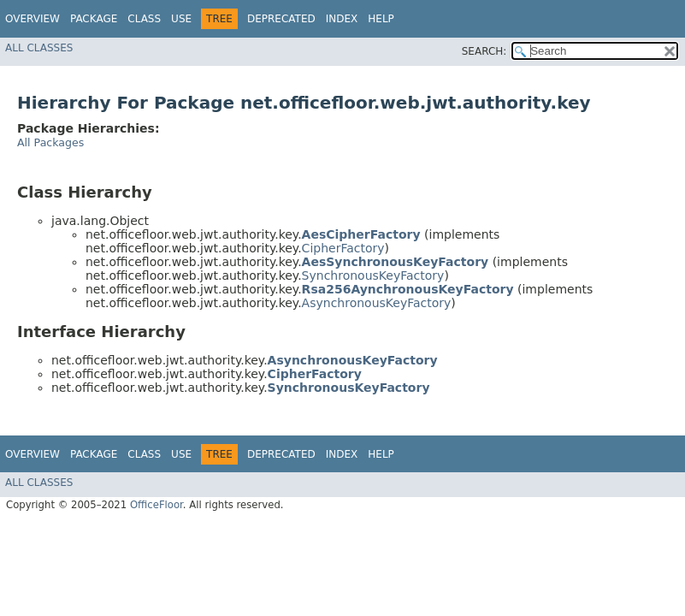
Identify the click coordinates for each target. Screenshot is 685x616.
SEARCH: (484, 51)
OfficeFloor (156, 505)
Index (342, 19)
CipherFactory (343, 248)
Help (381, 19)
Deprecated (281, 19)
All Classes (39, 48)
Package (94, 19)
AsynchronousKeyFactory (377, 303)
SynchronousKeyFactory (373, 275)
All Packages (50, 142)
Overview (32, 19)
